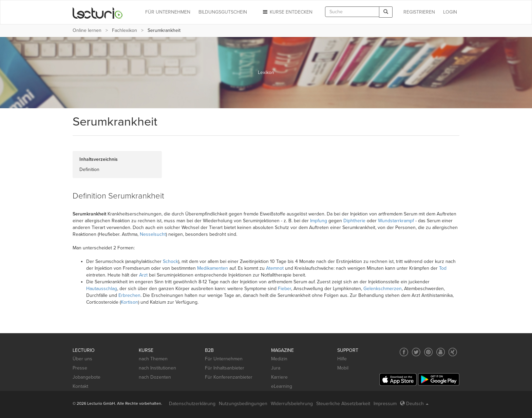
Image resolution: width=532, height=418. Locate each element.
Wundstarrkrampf (396, 221)
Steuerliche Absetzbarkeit (343, 404)
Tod (443, 268)
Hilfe (342, 359)
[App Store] (398, 379)
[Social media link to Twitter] (416, 352)
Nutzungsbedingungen (243, 404)
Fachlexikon (125, 30)
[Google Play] (439, 379)
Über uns (82, 359)
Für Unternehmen (224, 359)
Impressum (385, 404)
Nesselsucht (153, 234)
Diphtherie (354, 221)
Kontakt (80, 386)
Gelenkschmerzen (383, 289)
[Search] (386, 12)
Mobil (343, 368)
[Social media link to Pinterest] (428, 352)
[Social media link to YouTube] (441, 352)
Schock (170, 261)
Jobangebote (87, 377)
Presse (80, 368)
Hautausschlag (102, 289)
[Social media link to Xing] (453, 352)
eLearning (282, 386)
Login (450, 12)
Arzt (143, 275)
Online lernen (87, 30)
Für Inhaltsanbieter (225, 368)
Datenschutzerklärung (192, 404)
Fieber (284, 289)
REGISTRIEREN (419, 12)
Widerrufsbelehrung (292, 404)
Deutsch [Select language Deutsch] (414, 404)
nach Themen (153, 359)
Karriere (279, 377)
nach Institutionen (157, 368)
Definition (89, 169)
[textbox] (352, 12)
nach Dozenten (155, 377)
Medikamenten (213, 268)
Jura (276, 368)
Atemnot (275, 268)
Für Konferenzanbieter (229, 377)
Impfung (319, 221)
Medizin (279, 359)
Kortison (129, 302)
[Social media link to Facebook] (404, 352)
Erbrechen (129, 295)
